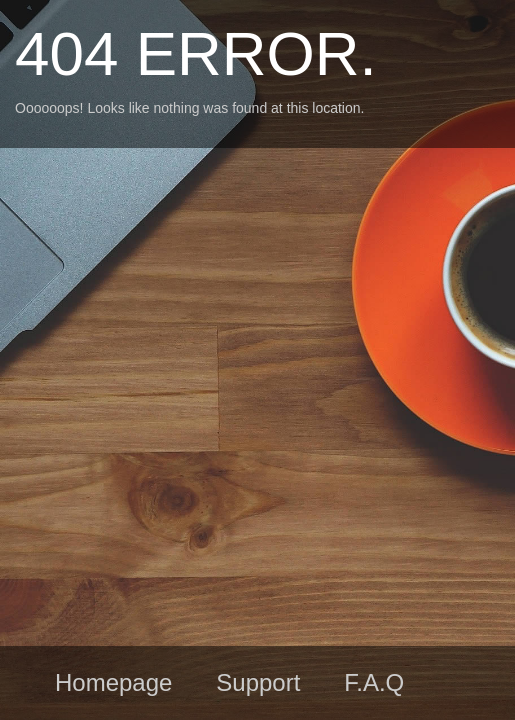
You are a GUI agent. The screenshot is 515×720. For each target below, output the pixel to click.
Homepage (113, 682)
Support (258, 682)
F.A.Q (374, 682)
